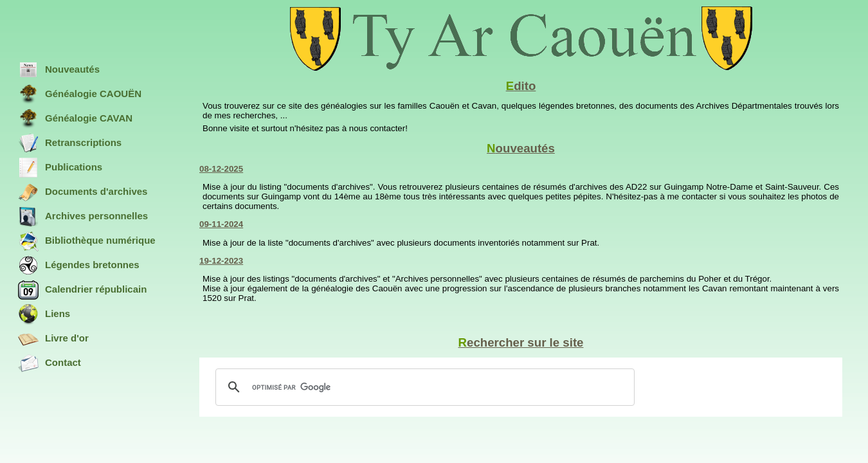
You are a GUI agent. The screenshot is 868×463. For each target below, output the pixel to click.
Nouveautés (59, 70)
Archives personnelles (83, 217)
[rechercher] (423, 387)
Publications (60, 168)
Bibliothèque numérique (87, 241)
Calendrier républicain (82, 290)
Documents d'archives (83, 192)
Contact (50, 363)
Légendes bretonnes (79, 266)
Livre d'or (53, 339)
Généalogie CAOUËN (80, 95)
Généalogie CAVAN (75, 119)
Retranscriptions (70, 143)
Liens (44, 314)
